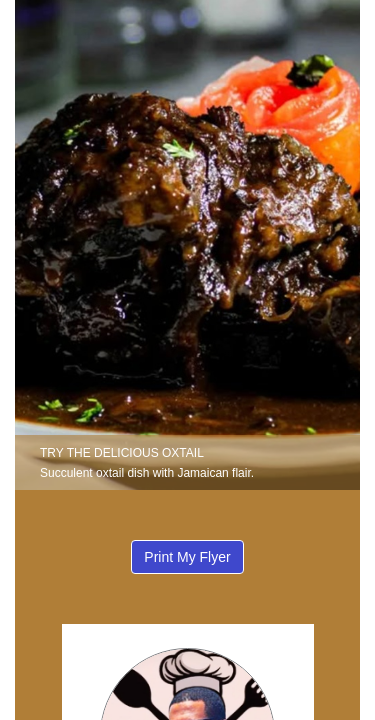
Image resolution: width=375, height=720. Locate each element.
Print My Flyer (187, 557)
